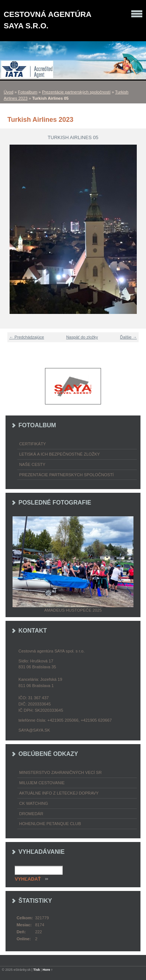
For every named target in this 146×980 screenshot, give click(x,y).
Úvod (8, 92)
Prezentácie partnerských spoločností (76, 92)
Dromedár (31, 814)
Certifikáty (33, 444)
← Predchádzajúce (27, 337)
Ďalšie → (128, 337)
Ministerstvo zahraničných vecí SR (60, 772)
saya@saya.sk (34, 730)
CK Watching (34, 803)
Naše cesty (32, 464)
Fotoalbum (28, 92)
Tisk (36, 970)
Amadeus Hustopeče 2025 (73, 610)
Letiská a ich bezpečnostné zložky (60, 454)
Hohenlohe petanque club (50, 824)
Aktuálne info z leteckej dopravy (59, 793)
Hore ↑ (48, 970)
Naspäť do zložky (82, 337)
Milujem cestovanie (42, 783)
